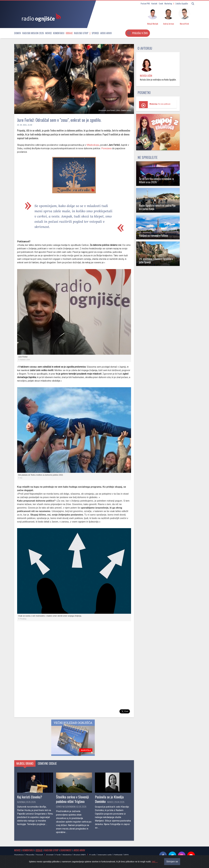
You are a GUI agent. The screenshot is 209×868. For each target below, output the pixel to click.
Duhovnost (66, 850)
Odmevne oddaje (47, 763)
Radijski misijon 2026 (33, 33)
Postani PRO (145, 3)
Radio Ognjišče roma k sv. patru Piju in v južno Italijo (157, 207)
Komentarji (59, 33)
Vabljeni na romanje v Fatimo (153, 235)
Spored (95, 33)
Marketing (168, 3)
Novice (48, 33)
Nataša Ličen (146, 76)
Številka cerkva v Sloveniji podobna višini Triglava (72, 799)
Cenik (161, 3)
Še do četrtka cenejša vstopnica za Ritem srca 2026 (156, 180)
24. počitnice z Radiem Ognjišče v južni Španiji (156, 260)
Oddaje (69, 33)
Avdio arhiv (106, 33)
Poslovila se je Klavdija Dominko (109, 799)
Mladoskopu (93, 145)
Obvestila (30, 855)
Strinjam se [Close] (172, 862)
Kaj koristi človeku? (30, 797)
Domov (18, 33)
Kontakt (154, 3)
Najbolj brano (25, 763)
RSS (127, 855)
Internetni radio (105, 855)
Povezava (106, 148)
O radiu (93, 855)
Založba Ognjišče (182, 3)
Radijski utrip (81, 33)
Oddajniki (118, 855)
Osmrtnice (19, 855)
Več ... (155, 862)
